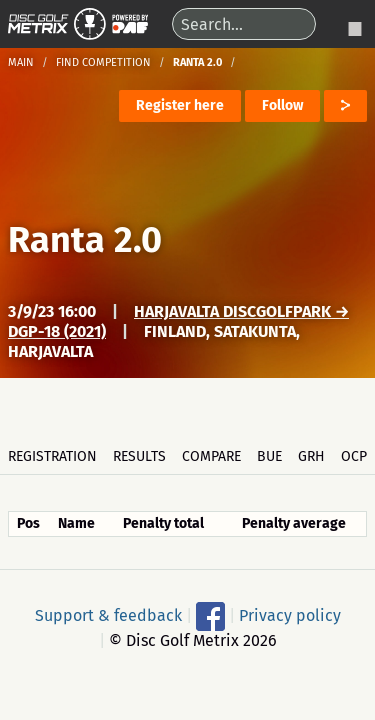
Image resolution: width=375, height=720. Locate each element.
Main (21, 62)
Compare (211, 456)
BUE (269, 456)
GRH (311, 456)
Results (139, 456)
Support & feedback (108, 614)
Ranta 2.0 (85, 240)
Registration (52, 456)
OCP (354, 456)
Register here (180, 105)
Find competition (103, 62)
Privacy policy (290, 614)
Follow (282, 105)
